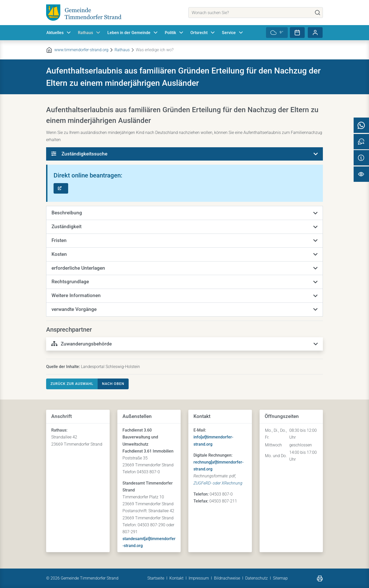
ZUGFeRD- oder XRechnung (218, 483)
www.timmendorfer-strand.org (81, 50)
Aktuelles (59, 33)
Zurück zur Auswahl (72, 384)
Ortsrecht (203, 33)
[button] (184, 213)
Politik (175, 33)
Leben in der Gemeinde (133, 33)
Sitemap (280, 578)
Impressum (199, 578)
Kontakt (176, 578)
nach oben (113, 384)
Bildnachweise (227, 578)
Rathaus (90, 33)
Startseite (156, 578)
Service (233, 33)
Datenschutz (257, 578)
